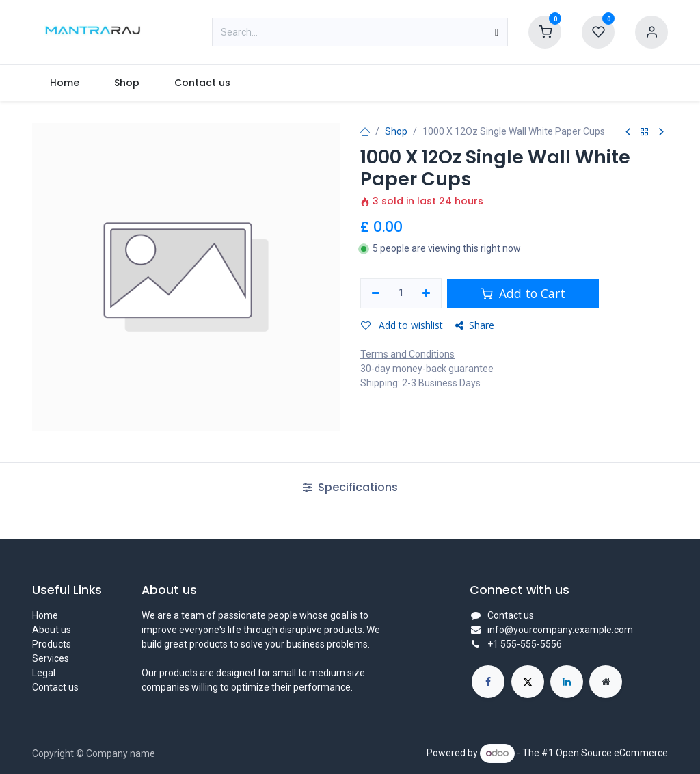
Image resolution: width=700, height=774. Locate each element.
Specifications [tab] (350, 487)
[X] (528, 682)
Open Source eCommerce (612, 753)
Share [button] (475, 325)
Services (51, 658)
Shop (396, 131)
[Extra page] (606, 682)
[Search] (497, 32)
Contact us (55, 687)
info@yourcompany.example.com (560, 630)
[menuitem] (64, 83)
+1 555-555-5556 (525, 644)
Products (52, 644)
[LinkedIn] (567, 682)
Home (45, 615)
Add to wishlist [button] (402, 325)
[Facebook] (488, 682)
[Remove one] (376, 293)
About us (52, 630)
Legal (44, 673)
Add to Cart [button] (523, 293)
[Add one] (427, 293)
